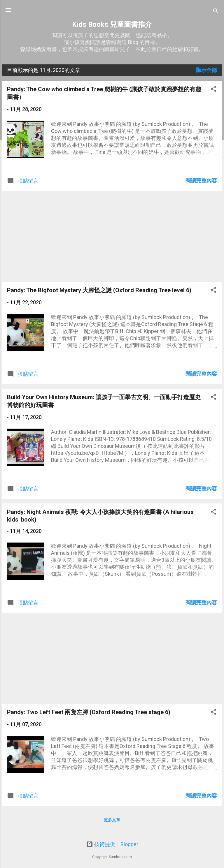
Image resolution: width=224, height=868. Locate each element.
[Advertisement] (112, 236)
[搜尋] (216, 12)
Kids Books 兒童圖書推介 (112, 24)
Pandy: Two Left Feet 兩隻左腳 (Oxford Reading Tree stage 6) (89, 712)
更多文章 (112, 820)
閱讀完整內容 (201, 181)
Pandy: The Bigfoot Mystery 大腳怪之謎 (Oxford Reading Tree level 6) (99, 290)
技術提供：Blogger (112, 844)
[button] (213, 90)
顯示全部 (206, 70)
